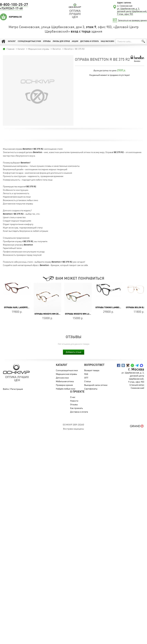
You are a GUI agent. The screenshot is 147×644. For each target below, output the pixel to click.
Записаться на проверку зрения (132, 20)
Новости (74, 401)
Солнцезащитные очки (29, 41)
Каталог (12, 41)
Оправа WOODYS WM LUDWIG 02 (81, 314)
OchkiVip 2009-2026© (73, 425)
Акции (75, 41)
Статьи (88, 381)
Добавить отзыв (74, 352)
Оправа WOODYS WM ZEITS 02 (49, 314)
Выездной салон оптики (96, 385)
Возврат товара (92, 370)
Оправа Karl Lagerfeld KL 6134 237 (23, 307)
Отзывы (74, 404)
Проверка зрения (64, 385)
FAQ (86, 374)
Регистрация (17, 389)
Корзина (15, 17)
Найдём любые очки (66, 389)
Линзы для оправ (61, 41)
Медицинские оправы (66, 374)
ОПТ (86, 378)
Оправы (47, 41)
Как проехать (76, 408)
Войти (6, 389)
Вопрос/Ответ (94, 365)
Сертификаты (91, 389)
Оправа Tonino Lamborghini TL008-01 (116, 307)
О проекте (77, 392)
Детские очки (62, 378)
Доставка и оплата (90, 41)
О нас (73, 397)
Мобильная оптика (65, 381)
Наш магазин (107, 41)
